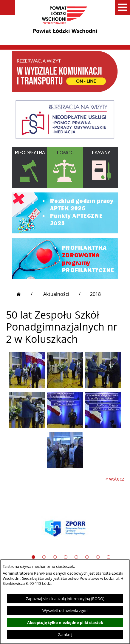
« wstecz (115, 479)
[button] (7, 7)
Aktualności (56, 294)
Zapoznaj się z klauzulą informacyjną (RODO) (65, 599)
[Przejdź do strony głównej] (25, 294)
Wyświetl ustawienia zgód (65, 611)
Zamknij (65, 634)
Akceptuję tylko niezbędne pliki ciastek (65, 622)
